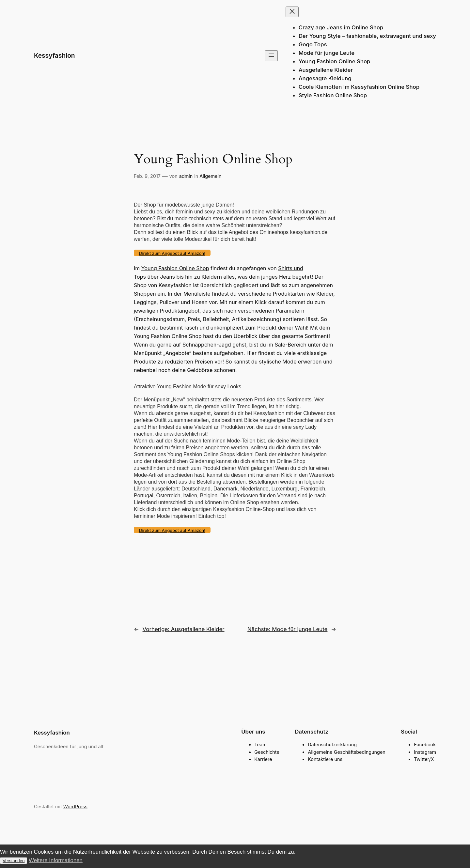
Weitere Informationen (56, 860)
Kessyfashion (55, 55)
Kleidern (212, 277)
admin (186, 176)
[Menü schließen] (292, 12)
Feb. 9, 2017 (147, 176)
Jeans (168, 277)
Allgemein (210, 176)
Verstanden (14, 861)
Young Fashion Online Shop (175, 268)
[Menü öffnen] (271, 56)
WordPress (75, 806)
